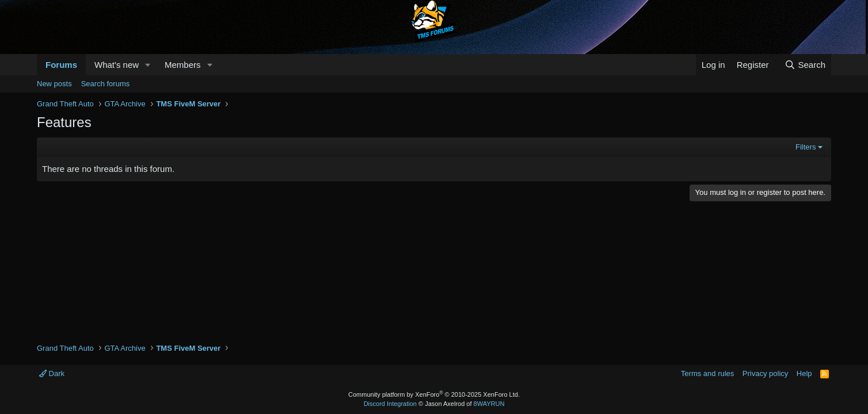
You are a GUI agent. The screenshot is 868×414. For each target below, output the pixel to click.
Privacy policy (765, 373)
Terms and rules (707, 373)
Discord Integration (390, 404)
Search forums (106, 84)
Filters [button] (806, 147)
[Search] (805, 65)
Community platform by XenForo (434, 394)
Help (804, 373)
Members (183, 65)
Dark (52, 373)
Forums (61, 65)
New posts (54, 84)
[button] (148, 65)
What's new (117, 65)
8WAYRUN (489, 404)
